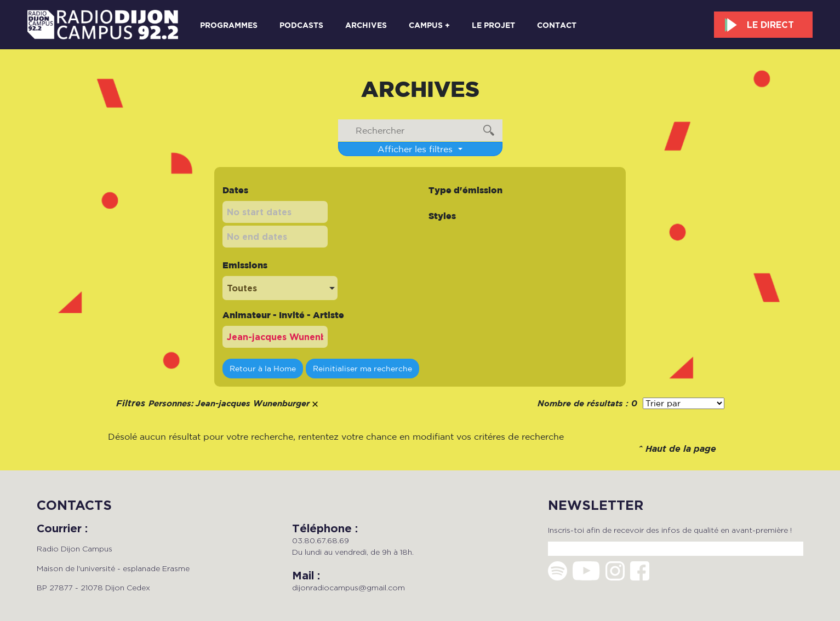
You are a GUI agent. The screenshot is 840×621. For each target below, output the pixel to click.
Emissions (245, 265)
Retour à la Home (263, 368)
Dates (235, 190)
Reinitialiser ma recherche (362, 368)
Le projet (493, 25)
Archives (366, 25)
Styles (442, 216)
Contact (557, 25)
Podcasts (301, 25)
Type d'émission (465, 190)
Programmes (229, 25)
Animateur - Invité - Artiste (283, 315)
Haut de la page (681, 449)
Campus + (429, 25)
